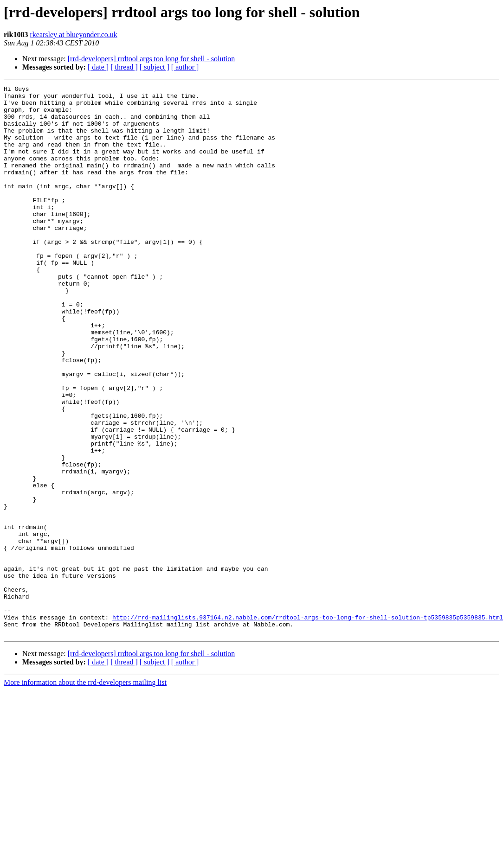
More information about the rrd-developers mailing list (85, 792)
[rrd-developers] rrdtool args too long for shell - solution (152, 59)
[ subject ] (155, 67)
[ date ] (98, 67)
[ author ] (185, 67)
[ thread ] (124, 67)
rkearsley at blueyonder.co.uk (73, 35)
